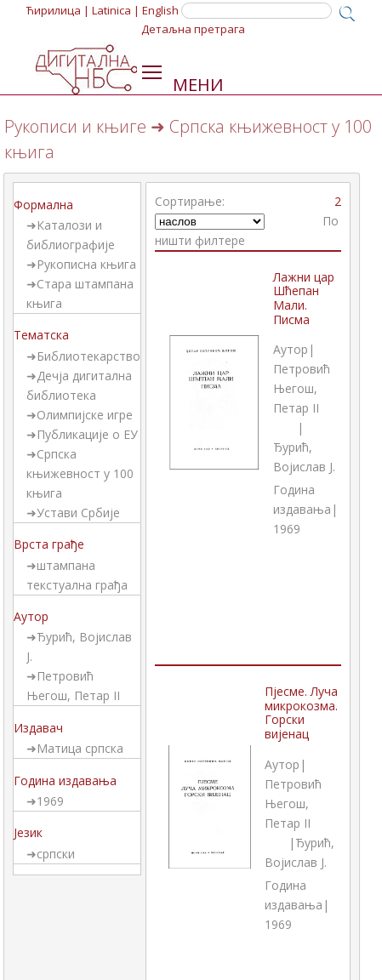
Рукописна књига (86, 264)
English (160, 10)
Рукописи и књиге (75, 126)
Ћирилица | (58, 10)
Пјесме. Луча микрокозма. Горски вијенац (301, 712)
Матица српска (80, 748)
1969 (50, 801)
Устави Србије (78, 513)
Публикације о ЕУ (87, 434)
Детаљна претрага (193, 29)
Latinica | (116, 10)
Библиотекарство (88, 356)
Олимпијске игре (85, 415)
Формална (43, 205)
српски (56, 854)
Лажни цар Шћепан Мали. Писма (304, 298)
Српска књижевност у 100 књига (80, 473)
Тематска (41, 335)
